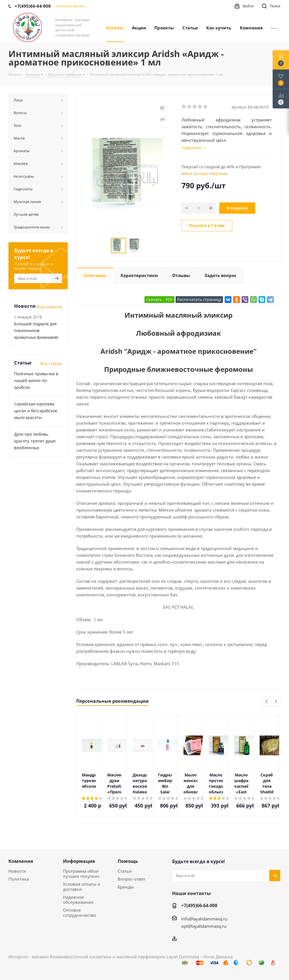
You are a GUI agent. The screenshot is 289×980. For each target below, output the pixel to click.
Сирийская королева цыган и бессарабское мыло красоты (36, 411)
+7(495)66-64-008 (199, 905)
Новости (17, 871)
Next (276, 702)
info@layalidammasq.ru (204, 919)
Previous (267, 702)
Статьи (125, 871)
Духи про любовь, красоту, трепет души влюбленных (35, 441)
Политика (19, 879)
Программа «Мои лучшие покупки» (81, 874)
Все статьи (51, 363)
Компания (21, 861)
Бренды (126, 887)
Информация (79, 861)
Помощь (128, 861)
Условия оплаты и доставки (82, 887)
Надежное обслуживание (78, 900)
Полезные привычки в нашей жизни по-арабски (36, 380)
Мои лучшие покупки (204, 173)
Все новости (49, 307)
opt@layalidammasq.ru (204, 926)
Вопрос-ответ (132, 879)
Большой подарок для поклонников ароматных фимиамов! (36, 330)
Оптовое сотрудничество (80, 913)
